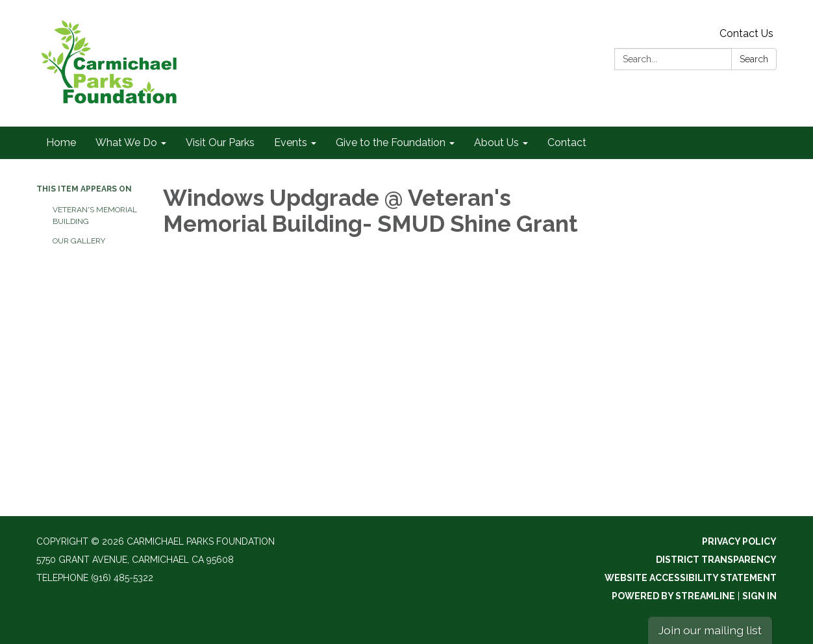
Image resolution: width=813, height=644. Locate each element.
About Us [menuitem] (496, 142)
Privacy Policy (739, 541)
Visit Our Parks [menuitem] (220, 142)
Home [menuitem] (61, 142)
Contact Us (746, 33)
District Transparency (716, 560)
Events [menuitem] (291, 142)
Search (754, 59)
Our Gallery (79, 241)
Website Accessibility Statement (691, 578)
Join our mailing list (710, 630)
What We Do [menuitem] (126, 142)
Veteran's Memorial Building (95, 216)
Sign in (759, 596)
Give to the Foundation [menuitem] (391, 142)
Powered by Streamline (673, 596)
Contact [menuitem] (567, 142)
